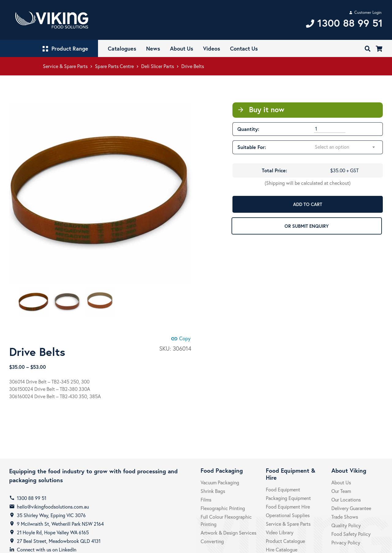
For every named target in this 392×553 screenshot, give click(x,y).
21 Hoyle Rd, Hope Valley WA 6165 (53, 532)
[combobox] (345, 147)
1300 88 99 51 (32, 498)
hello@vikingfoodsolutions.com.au (53, 507)
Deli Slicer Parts (158, 66)
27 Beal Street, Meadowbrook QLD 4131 (59, 541)
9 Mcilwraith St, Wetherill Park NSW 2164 (60, 524)
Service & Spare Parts (65, 66)
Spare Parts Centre (114, 66)
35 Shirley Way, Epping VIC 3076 (51, 515)
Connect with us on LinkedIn (47, 549)
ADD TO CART (308, 204)
